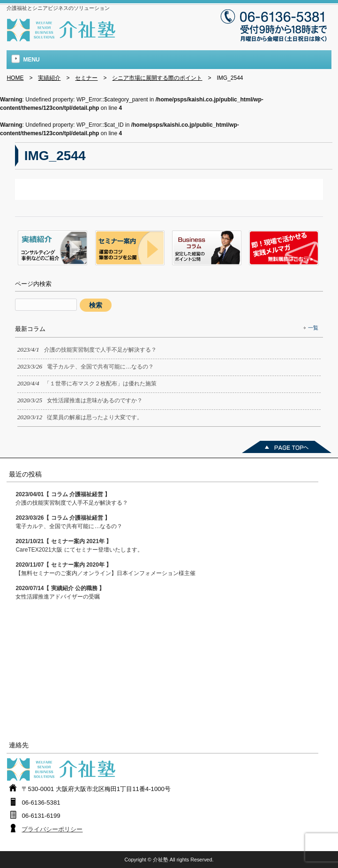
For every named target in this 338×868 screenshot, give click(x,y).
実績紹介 (49, 78)
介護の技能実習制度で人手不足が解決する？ (72, 499)
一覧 (313, 328)
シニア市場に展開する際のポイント (157, 78)
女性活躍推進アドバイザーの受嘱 (60, 592)
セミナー (86, 78)
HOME (15, 78)
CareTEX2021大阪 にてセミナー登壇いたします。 (79, 545)
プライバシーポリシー (52, 829)
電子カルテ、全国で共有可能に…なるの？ (69, 522)
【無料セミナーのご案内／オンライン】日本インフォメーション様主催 (105, 569)
